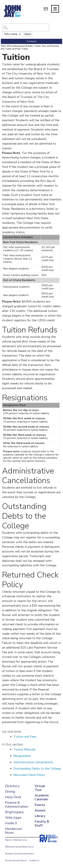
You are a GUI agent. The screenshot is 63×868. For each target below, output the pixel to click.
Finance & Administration (17, 804)
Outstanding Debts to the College (37, 769)
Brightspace (14, 812)
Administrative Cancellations (33, 762)
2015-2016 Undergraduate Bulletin (17, 46)
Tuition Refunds (25, 749)
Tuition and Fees (13, 49)
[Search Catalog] (26, 27)
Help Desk (13, 797)
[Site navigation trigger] (55, 9)
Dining (10, 792)
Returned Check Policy (29, 775)
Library (40, 816)
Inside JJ (11, 823)
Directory (12, 786)
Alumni (40, 810)
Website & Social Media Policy (19, 847)
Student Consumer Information (20, 854)
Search (28, 34)
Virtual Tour (40, 788)
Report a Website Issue (16, 840)
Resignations (22, 756)
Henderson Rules (14, 831)
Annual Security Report (16, 860)
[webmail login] (46, 9)
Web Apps (13, 818)
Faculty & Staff (42, 823)
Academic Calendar (42, 797)
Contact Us (34, 860)
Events (40, 805)
